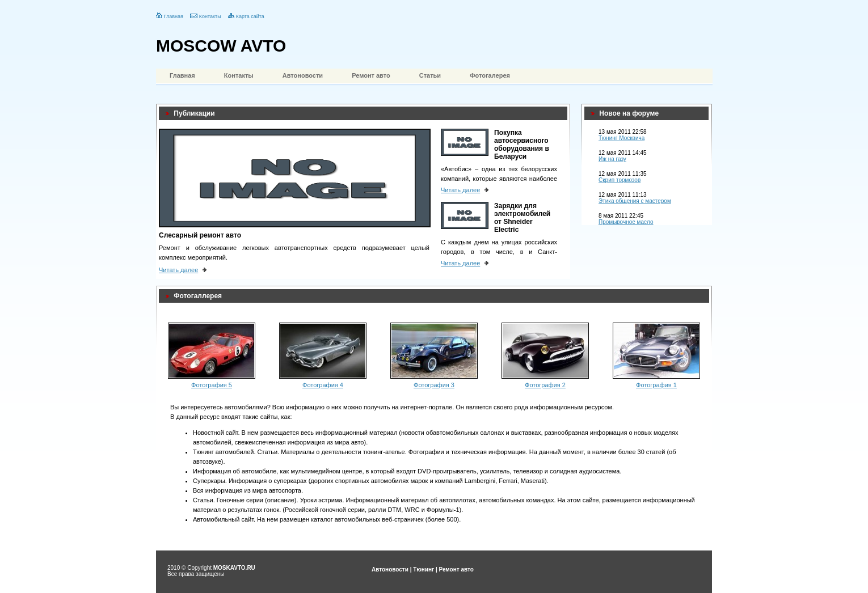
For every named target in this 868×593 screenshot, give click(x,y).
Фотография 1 (656, 385)
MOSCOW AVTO (221, 46)
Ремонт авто (371, 75)
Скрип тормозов (620, 180)
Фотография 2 (545, 385)
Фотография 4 (323, 385)
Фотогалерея (490, 75)
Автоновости (303, 75)
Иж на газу (612, 159)
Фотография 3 (434, 385)
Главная (174, 16)
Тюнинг (424, 569)
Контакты (210, 16)
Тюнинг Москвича (621, 138)
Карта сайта (250, 16)
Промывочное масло (626, 222)
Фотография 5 (212, 385)
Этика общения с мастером (635, 201)
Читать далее (178, 270)
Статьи (430, 75)
